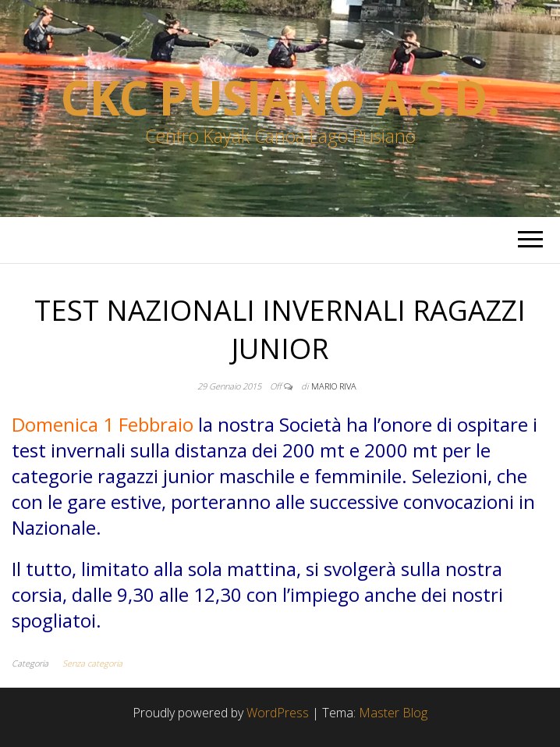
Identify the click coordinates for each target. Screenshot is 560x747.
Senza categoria (92, 663)
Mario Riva (334, 386)
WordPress (278, 713)
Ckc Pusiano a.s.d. (280, 98)
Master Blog (393, 713)
